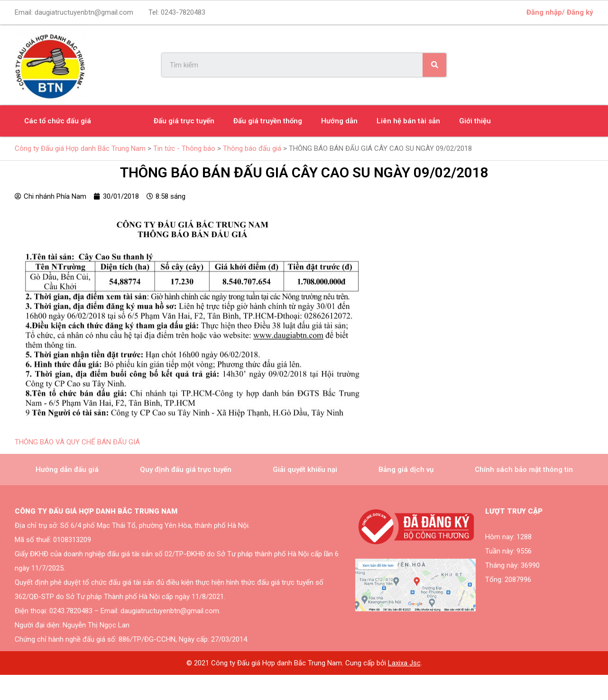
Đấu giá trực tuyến (184, 121)
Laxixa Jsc (404, 663)
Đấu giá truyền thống (268, 121)
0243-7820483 (183, 12)
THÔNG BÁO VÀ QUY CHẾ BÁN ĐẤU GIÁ (77, 442)
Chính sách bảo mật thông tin (524, 470)
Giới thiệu (475, 121)
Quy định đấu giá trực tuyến (186, 470)
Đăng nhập (544, 12)
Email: (74, 12)
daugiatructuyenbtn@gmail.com (84, 12)
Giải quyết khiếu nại (305, 470)
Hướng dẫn (339, 121)
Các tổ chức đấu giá (58, 121)
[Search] (434, 65)
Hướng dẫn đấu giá (67, 470)
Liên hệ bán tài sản (408, 121)
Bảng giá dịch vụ (406, 470)
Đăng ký (580, 12)
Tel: (177, 12)
